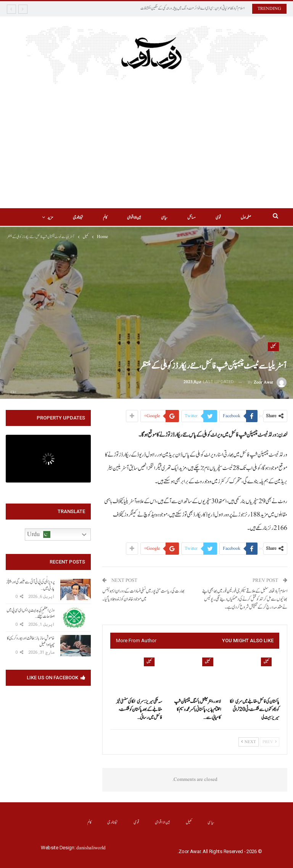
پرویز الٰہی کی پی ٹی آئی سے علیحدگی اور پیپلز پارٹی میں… (30, 585)
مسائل (182, 218)
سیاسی (153, 218)
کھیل (273, 347)
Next (249, 742)
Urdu (39, 534)
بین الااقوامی (122, 218)
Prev (270, 742)
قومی (209, 218)
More (63, 218)
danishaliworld (91, 848)
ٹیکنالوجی (113, 822)
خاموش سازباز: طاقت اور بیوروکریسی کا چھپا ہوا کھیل (31, 641)
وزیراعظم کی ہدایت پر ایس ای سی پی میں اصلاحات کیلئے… (31, 613)
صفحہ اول (238, 218)
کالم (92, 218)
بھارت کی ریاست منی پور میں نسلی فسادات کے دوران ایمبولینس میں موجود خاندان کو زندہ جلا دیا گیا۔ (143, 595)
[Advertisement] (146, 151)
